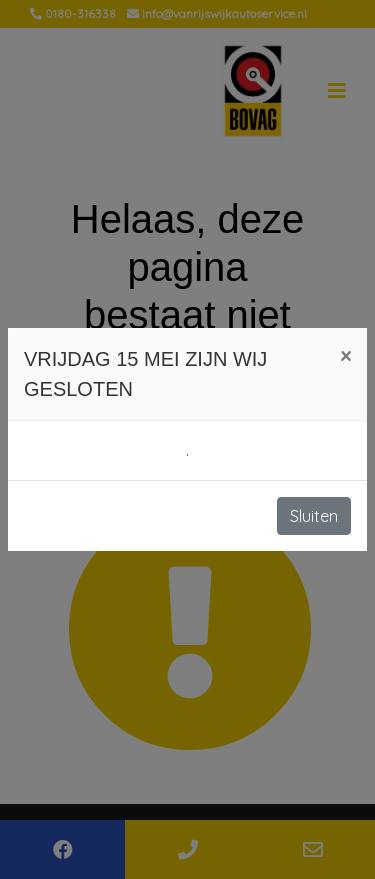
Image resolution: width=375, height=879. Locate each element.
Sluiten (314, 516)
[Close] (345, 356)
